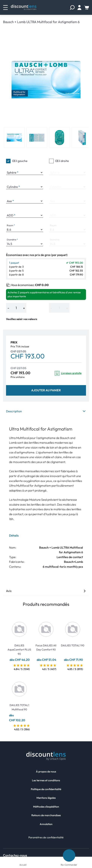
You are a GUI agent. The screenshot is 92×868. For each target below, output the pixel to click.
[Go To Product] (19, 627)
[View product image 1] (14, 138)
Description (46, 411)
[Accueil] (23, 860)
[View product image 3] (59, 138)
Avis (46, 591)
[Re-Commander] (69, 855)
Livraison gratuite (68, 373)
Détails (14, 535)
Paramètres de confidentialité (46, 837)
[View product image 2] (37, 138)
